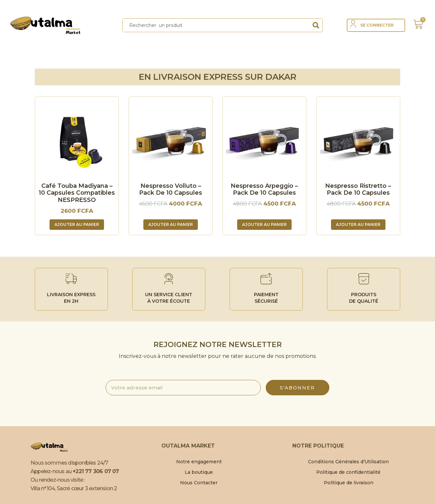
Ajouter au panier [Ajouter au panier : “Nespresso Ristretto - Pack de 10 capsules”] (358, 224)
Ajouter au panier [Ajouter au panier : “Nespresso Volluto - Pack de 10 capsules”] (171, 224)
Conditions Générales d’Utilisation (348, 462)
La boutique (199, 472)
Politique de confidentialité (348, 472)
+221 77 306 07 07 (96, 471)
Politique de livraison (349, 483)
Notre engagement (199, 462)
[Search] (316, 25)
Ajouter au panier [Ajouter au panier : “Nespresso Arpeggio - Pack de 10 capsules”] (264, 224)
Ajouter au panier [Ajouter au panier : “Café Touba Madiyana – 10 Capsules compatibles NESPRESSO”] (77, 224)
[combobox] (216, 25)
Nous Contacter (199, 483)
